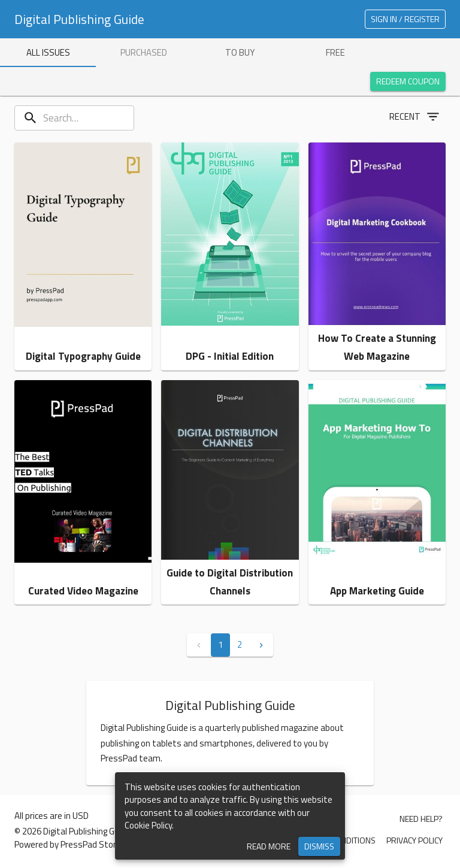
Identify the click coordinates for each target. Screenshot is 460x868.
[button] (83, 257)
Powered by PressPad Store (68, 844)
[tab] (48, 53)
